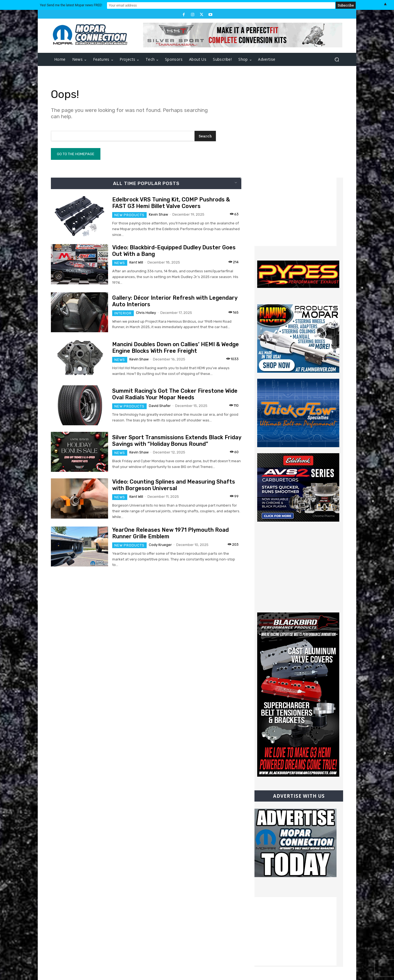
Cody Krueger (160, 545)
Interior (123, 313)
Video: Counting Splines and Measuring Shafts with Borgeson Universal (174, 485)
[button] (337, 60)
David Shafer (160, 406)
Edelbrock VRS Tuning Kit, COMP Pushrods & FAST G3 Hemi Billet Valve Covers (171, 203)
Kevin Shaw (158, 214)
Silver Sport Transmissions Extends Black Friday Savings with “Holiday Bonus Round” (177, 441)
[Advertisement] (296, 212)
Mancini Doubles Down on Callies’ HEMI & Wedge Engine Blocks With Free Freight (176, 348)
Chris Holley (146, 313)
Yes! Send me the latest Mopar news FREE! (152, 5)
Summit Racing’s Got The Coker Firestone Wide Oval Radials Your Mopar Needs (175, 394)
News (120, 263)
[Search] (205, 136)
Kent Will (136, 262)
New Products (129, 215)
